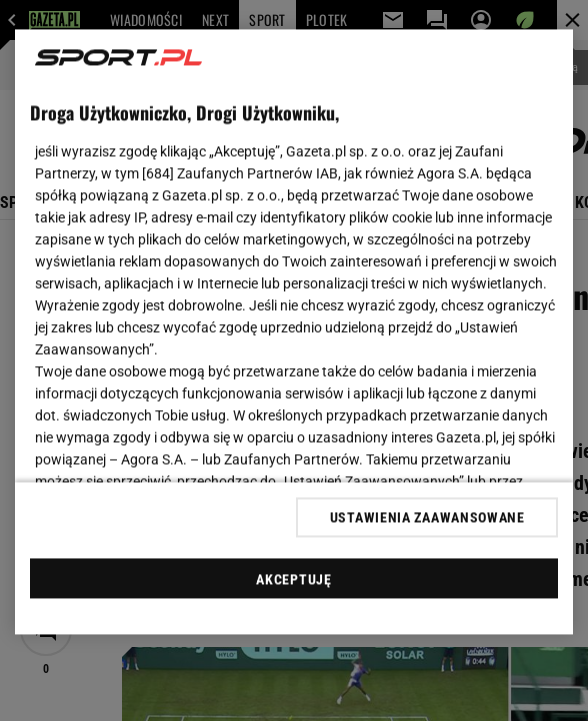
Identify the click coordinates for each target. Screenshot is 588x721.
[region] (294, 332)
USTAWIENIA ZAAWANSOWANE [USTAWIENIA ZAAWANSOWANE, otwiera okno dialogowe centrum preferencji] (427, 517)
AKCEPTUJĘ (293, 579)
